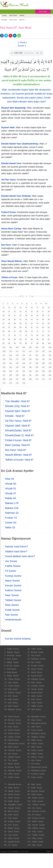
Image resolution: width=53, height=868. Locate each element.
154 (37, 371)
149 (4, 371)
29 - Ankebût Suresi (36, 679)
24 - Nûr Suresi (34, 662)
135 (17, 363)
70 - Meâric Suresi (35, 757)
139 (43, 363)
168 (24, 379)
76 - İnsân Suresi (35, 777)
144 (24, 367)
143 (17, 367)
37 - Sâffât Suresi (35, 706)
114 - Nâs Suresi (35, 845)
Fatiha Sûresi (13, 566)
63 (43, 327)
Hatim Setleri (13, 15)
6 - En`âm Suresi (12, 666)
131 (43, 359)
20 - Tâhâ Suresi (35, 649)
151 (17, 371)
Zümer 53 (11, 523)
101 (4, 347)
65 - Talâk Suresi (35, 740)
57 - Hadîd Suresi (12, 777)
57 (9, 327)
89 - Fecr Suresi (11, 825)
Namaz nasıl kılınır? (17, 547)
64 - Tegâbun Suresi (36, 737)
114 (37, 351)
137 (30, 363)
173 (4, 383)
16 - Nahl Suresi (11, 699)
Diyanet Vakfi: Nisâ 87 (18, 426)
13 (15, 307)
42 (26, 319)
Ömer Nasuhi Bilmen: (12, 261)
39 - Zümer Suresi (12, 717)
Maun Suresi (12, 581)
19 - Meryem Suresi (13, 709)
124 (50, 355)
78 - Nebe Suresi (12, 788)
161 (30, 375)
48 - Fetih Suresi (12, 747)
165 (4, 379)
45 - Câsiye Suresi (12, 737)
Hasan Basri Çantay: (12, 229)
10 (46, 303)
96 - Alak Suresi (34, 784)
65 (4, 331)
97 (32, 343)
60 (26, 327)
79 (32, 335)
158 (11, 375)
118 (11, 355)
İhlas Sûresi (12, 605)
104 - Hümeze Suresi (37, 811)
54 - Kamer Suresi (12, 767)
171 (43, 379)
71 (37, 331)
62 (37, 327)
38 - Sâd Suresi (34, 709)
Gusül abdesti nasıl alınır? (20, 556)
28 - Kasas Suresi (35, 676)
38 (4, 319)
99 (43, 343)
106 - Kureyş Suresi (36, 818)
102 (11, 347)
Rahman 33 (12, 513)
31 (15, 315)
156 (50, 371)
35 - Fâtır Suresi (34, 699)
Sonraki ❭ (22, 46)
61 (32, 327)
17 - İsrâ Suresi (11, 703)
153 (30, 371)
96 (26, 343)
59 (20, 327)
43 (32, 319)
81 (43, 335)
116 (50, 351)
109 (4, 351)
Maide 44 (11, 498)
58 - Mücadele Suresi (37, 717)
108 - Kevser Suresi (36, 825)
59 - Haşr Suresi (35, 720)
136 (24, 363)
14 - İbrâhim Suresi (13, 693)
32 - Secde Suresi (35, 689)
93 (9, 343)
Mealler (22, 15)
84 (9, 339)
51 (26, 323)
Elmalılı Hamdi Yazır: (12, 163)
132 (50, 359)
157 (4, 375)
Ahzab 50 (11, 484)
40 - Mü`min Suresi (13, 720)
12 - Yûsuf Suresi (12, 686)
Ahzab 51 (11, 488)
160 (24, 375)
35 (37, 315)
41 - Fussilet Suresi (13, 723)
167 (17, 379)
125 (4, 359)
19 (49, 307)
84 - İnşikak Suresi (12, 808)
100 (49, 343)
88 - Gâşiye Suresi (12, 821)
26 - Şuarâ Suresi (35, 669)
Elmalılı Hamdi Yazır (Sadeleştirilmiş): (20, 144)
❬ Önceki (22, 42)
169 (30, 379)
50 (20, 323)
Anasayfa (4, 20)
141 (4, 367)
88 (32, 339)
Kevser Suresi (13, 586)
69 (26, 331)
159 (17, 375)
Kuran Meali (14, 851)
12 (9, 307)
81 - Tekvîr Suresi (12, 798)
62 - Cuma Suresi (35, 730)
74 (4, 335)
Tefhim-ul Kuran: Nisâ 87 (19, 460)
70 (32, 331)
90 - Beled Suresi (12, 828)
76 (15, 335)
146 (37, 367)
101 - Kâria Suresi (35, 801)
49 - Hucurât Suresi (13, 750)
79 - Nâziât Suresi (12, 791)
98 (37, 343)
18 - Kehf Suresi (11, 706)
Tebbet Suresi (13, 600)
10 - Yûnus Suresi (12, 679)
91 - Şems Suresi (12, 832)
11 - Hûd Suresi (11, 683)
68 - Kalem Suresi (35, 750)
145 (30, 367)
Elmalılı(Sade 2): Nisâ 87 (19, 435)
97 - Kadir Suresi (35, 788)
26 (37, 311)
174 (11, 383)
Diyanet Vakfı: (8, 127)
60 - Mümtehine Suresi (37, 723)
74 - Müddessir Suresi (37, 771)
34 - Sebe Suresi (35, 696)
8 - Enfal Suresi (11, 672)
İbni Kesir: (6, 245)
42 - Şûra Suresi (11, 727)
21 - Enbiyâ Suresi (35, 652)
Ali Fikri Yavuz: (9, 180)
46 (49, 319)
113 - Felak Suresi (35, 842)
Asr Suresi (11, 561)
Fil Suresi (11, 571)
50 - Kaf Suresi (11, 754)
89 (37, 339)
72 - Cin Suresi (34, 764)
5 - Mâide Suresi (11, 662)
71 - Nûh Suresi (34, 760)
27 (43, 311)
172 (50, 379)
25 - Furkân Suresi (35, 666)
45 (43, 319)
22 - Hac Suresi (34, 656)
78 (26, 335)
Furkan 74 (11, 518)
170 (37, 379)
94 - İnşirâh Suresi (12, 842)
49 (15, 323)
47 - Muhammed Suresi (14, 744)
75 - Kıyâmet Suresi (36, 774)
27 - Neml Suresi (35, 672)
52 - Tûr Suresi (11, 760)
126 (11, 359)
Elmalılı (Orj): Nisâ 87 (17, 406)
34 (32, 315)
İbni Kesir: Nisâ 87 (16, 450)
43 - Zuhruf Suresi (12, 730)
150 (11, 371)
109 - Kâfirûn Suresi (36, 828)
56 (4, 327)
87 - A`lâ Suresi (11, 818)
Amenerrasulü (13, 620)
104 (24, 347)
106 (37, 347)
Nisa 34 (10, 479)
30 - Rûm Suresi (35, 683)
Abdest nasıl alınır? (16, 551)
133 (4, 363)
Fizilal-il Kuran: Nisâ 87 (18, 440)
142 (11, 367)
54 (43, 323)
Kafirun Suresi (13, 590)
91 (49, 339)
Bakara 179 (12, 503)
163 (43, 375)
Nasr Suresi (12, 595)
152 (24, 371)
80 (37, 335)
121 (30, 355)
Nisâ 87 (22, 20)
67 (15, 331)
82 (49, 335)
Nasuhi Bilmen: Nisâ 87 (19, 455)
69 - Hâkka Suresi (35, 754)
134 (11, 363)
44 (37, 319)
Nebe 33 (10, 527)
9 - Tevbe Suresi (11, 676)
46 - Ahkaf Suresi (12, 740)
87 (26, 339)
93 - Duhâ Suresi (12, 838)
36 (43, 315)
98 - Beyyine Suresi (36, 791)
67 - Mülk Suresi (35, 747)
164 (50, 375)
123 (43, 355)
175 (17, 383)
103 (17, 347)
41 (20, 319)
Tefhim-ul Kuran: (10, 277)
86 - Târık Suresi (12, 815)
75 (9, 335)
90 (43, 339)
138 (37, 363)
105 (30, 347)
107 (43, 347)
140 (50, 363)
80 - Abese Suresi (12, 794)
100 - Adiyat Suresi (36, 798)
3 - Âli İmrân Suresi (13, 656)
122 (37, 355)
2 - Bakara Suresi (12, 652)
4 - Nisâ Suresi (11, 659)
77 (20, 335)
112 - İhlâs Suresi (35, 838)
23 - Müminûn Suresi (36, 659)
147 (43, 367)
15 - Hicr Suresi (11, 696)
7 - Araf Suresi (10, 669)
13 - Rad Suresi (11, 689)
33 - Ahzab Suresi (35, 693)
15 (26, 307)
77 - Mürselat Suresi (13, 784)
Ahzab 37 (11, 493)
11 (4, 307)
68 (20, 331)
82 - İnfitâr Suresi (12, 801)
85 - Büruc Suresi (12, 811)
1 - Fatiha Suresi (12, 649)
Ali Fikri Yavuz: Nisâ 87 (18, 421)
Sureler (4, 15)
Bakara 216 (12, 508)
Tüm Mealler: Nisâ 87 (17, 401)
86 (20, 339)
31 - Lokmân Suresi (36, 686)
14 (20, 307)
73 (49, 331)
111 (17, 351)
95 (20, 343)
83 (4, 339)
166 (11, 379)
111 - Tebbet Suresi (36, 835)
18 (43, 307)
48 (9, 323)
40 (15, 319)
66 (9, 331)
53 (37, 323)
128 (24, 359)
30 (9, 315)
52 (32, 323)
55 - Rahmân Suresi (13, 771)
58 (15, 327)
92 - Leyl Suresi (11, 835)
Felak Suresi (12, 610)
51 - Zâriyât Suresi (12, 757)
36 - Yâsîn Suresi (35, 703)
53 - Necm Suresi (12, 764)
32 (20, 315)
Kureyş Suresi (13, 576)
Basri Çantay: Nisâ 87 (18, 445)
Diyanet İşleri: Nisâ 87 (18, 411)
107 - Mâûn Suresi (35, 821)
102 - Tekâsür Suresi (36, 805)
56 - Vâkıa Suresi (12, 774)
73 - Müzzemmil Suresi (37, 767)
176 (24, 383)
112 (24, 351)
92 (4, 343)
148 (50, 367)
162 (37, 375)
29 (4, 315)
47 (4, 323)
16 (32, 307)
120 (24, 355)
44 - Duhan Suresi (12, 733)
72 (43, 331)
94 (15, 343)
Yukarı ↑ (49, 851)
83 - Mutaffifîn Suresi (13, 805)
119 (17, 355)
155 (43, 371)
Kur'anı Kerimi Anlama (18, 639)
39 (9, 319)
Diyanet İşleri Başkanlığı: (14, 108)
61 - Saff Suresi (34, 727)
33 (26, 315)
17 (37, 307)
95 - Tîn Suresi (11, 845)
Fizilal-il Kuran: (9, 212)
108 (50, 347)
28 (49, 311)
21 (9, 311)
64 (49, 327)
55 (49, 323)
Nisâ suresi (13, 20)
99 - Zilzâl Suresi (35, 794)
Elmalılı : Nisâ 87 (15, 416)
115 (43, 351)
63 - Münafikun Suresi (37, 733)
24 (26, 311)
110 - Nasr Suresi (35, 832)
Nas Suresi (12, 615)
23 (20, 311)
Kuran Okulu (43, 12)
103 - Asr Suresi (34, 808)
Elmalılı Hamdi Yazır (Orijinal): (16, 196)
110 (11, 351)
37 (49, 315)
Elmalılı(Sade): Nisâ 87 (18, 430)
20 (4, 311)
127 (17, 359)
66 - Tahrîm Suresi (35, 744)
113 (30, 351)
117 (4, 355)
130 (37, 359)
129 (30, 359)
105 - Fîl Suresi (34, 815)
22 (15, 311)
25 (32, 311)
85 (15, 339)
